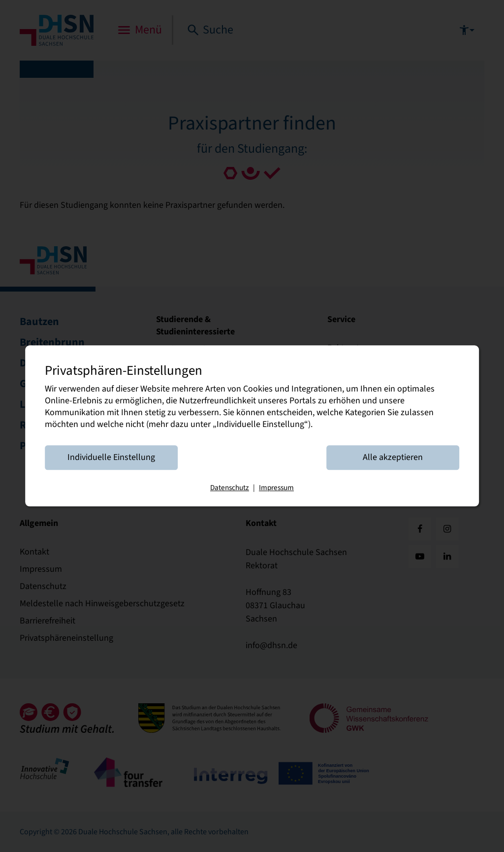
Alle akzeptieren (393, 458)
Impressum (276, 488)
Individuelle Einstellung (111, 458)
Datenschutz (230, 488)
